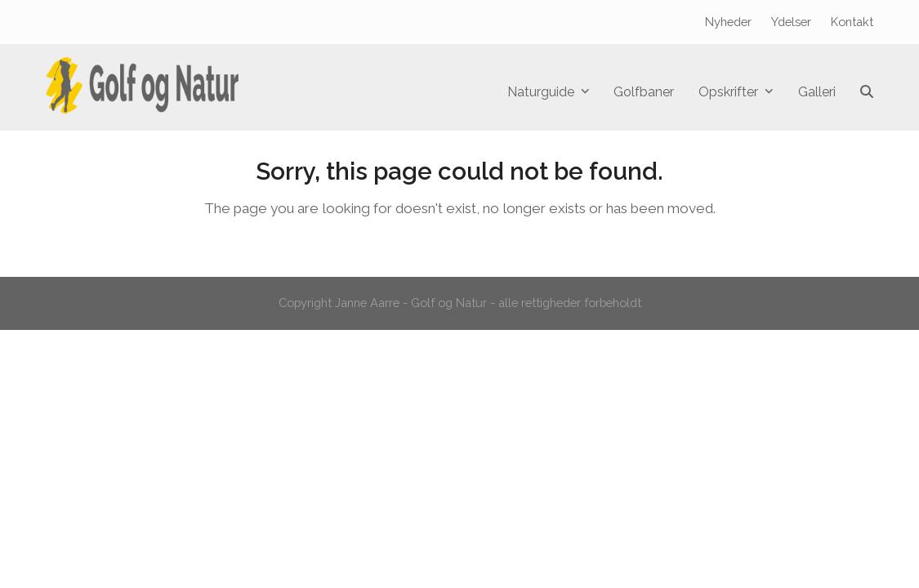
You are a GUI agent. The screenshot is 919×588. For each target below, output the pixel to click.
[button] (867, 92)
